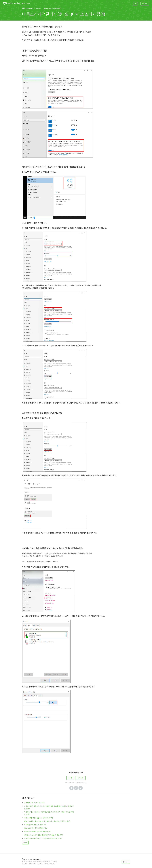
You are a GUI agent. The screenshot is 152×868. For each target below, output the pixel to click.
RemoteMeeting (28, 8)
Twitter (76, 788)
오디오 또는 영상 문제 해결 (53, 8)
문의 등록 (145, 3)
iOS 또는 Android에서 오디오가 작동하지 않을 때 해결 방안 (43, 835)
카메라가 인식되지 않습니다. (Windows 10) (38, 818)
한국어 (125, 862)
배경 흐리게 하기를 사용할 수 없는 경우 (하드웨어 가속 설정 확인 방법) (47, 821)
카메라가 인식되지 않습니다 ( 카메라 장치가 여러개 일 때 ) (43, 838)
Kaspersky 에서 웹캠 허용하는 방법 (36, 828)
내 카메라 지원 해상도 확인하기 (34, 803)
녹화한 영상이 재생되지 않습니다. (35, 825)
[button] (70, 778)
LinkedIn (81, 788)
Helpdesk (26, 3)
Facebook (71, 788)
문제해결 (39, 8)
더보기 (25, 842)
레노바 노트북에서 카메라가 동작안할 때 (37, 831)
